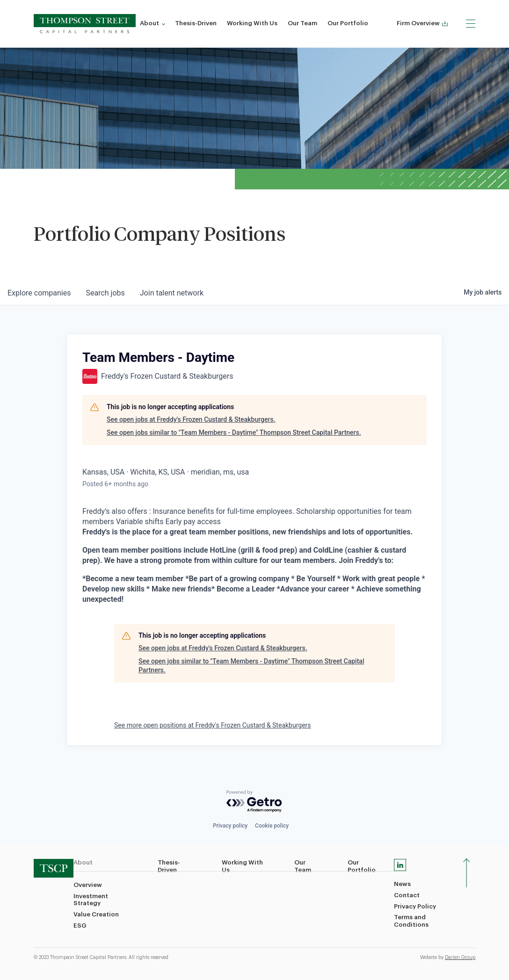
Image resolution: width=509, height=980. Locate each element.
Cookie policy (272, 826)
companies (39, 293)
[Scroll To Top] (467, 873)
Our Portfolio (348, 23)
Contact (407, 895)
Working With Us (252, 23)
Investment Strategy (91, 900)
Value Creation (96, 914)
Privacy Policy (415, 906)
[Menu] (471, 23)
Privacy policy (230, 826)
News (402, 884)
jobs (105, 293)
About (149, 23)
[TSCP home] (85, 24)
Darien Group (460, 958)
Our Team (302, 23)
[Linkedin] (400, 865)
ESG (80, 926)
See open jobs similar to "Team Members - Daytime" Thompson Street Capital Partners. (234, 432)
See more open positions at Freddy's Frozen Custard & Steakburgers (213, 725)
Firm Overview (422, 23)
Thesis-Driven (196, 23)
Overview (88, 885)
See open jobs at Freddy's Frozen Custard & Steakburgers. (191, 419)
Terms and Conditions (411, 921)
